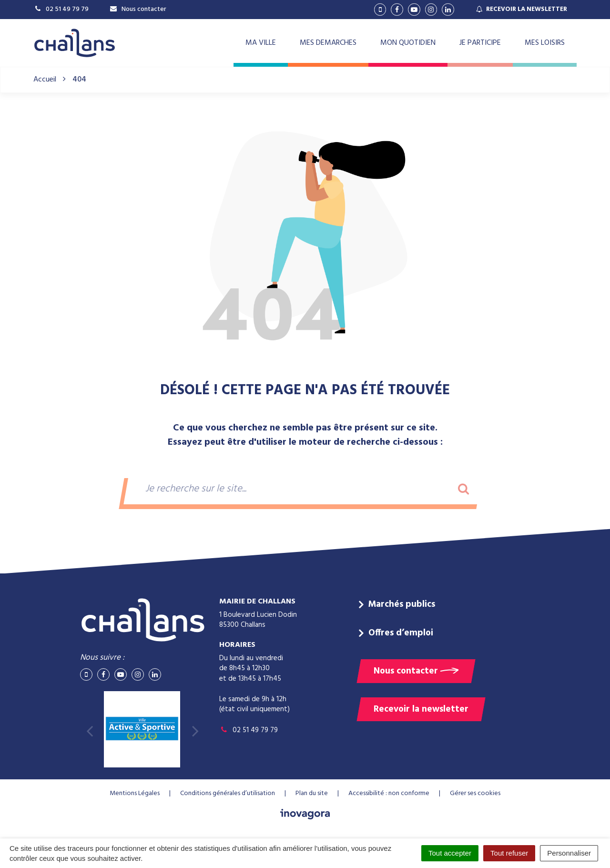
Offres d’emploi (401, 633)
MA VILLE (261, 43)
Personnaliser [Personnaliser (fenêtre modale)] (569, 853)
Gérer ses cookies (475, 793)
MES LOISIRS (545, 43)
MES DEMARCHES (328, 43)
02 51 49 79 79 (249, 730)
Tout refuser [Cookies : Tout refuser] (509, 853)
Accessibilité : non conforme (389, 793)
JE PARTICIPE (480, 43)
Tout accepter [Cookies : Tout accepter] (450, 853)
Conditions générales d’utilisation (228, 793)
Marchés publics (402, 604)
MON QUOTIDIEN (408, 43)
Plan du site (312, 793)
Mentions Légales (135, 793)
